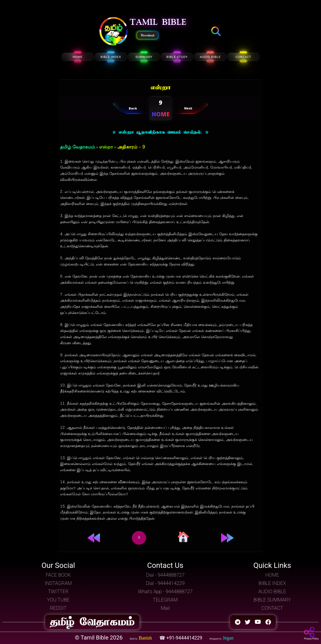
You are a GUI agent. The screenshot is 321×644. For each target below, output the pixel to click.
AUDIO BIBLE (210, 57)
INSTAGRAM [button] (58, 583)
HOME (78, 57)
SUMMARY (144, 57)
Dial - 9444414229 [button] (165, 583)
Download (147, 35)
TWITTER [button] (58, 592)
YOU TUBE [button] (58, 600)
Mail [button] (165, 608)
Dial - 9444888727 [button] (165, 575)
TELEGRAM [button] (165, 600)
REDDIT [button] (58, 608)
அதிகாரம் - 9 (131, 147)
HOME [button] (272, 575)
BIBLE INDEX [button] (272, 583)
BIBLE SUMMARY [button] (272, 600)
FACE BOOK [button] (58, 575)
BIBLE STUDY (177, 57)
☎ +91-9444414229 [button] (181, 638)
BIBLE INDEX (111, 57)
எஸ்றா (106, 147)
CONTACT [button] (272, 608)
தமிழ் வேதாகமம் (78, 147)
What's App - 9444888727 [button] (165, 592)
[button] (114, 32)
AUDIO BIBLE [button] (272, 592)
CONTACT (243, 57)
